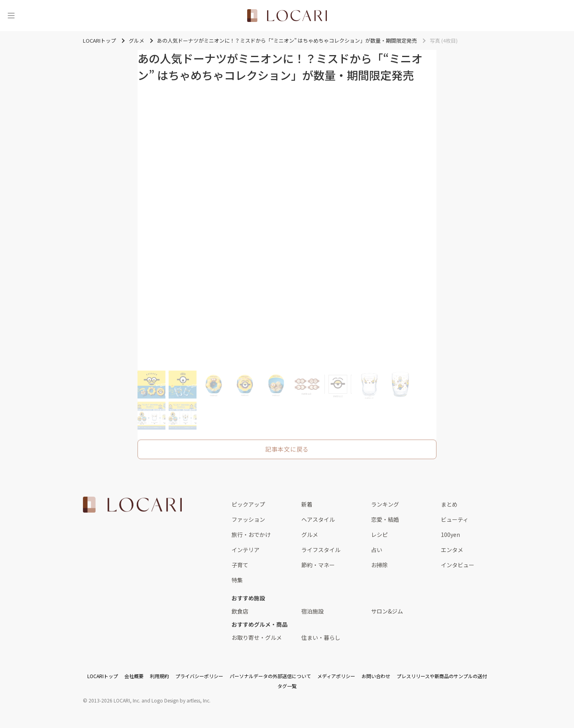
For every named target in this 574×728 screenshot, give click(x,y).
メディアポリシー (336, 676)
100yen (450, 535)
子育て (240, 565)
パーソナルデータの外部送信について (270, 676)
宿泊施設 (313, 611)
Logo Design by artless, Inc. (181, 700)
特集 (237, 580)
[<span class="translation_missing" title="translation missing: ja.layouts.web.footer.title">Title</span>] (132, 505)
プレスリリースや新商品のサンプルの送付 (442, 676)
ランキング (385, 504)
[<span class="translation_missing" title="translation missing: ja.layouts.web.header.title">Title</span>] (287, 16)
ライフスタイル (321, 550)
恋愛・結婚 (385, 519)
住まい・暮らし (321, 637)
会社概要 (134, 676)
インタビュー (458, 565)
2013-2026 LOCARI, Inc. (114, 700)
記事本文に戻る (287, 449)
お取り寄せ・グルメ (257, 637)
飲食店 (240, 611)
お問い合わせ (376, 676)
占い (377, 550)
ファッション (248, 519)
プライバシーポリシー (199, 676)
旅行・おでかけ (251, 535)
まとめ (449, 504)
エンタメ (452, 550)
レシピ (379, 535)
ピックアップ (248, 504)
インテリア (246, 550)
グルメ (310, 535)
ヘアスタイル (318, 519)
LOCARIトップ (103, 676)
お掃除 (379, 565)
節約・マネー (318, 565)
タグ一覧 (287, 686)
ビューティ (455, 519)
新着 (307, 504)
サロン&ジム (387, 611)
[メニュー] (11, 16)
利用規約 (159, 676)
